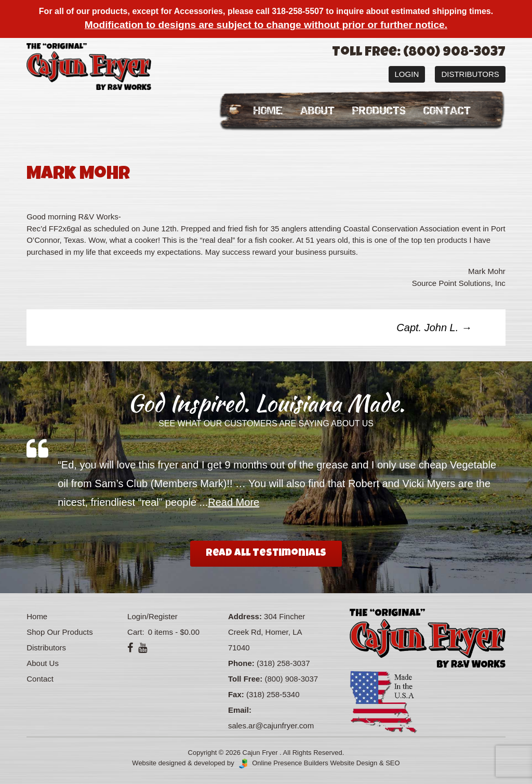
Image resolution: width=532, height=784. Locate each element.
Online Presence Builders (282, 763)
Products (379, 111)
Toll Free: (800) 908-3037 (419, 53)
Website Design (354, 763)
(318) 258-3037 (283, 663)
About (317, 111)
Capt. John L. (434, 328)
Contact (447, 111)
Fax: (236, 694)
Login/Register (152, 616)
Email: (240, 710)
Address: (245, 616)
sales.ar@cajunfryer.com (271, 726)
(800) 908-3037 (292, 679)
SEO (393, 763)
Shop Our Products (60, 632)
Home (268, 111)
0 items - (173, 632)
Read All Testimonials (266, 554)
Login (407, 74)
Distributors (470, 74)
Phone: (241, 663)
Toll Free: (245, 679)
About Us (43, 663)
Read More (234, 502)
